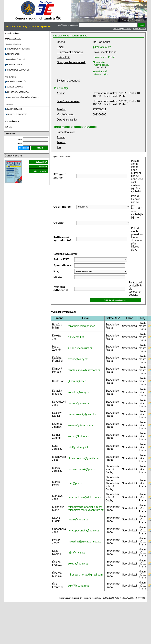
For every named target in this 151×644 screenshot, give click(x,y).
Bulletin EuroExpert (17, 114)
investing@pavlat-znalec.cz (84, 542)
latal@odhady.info (79, 447)
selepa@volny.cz (78, 564)
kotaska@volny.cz (79, 392)
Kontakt (9, 127)
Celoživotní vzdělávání (18, 92)
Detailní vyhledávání (122, 29)
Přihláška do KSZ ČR (17, 82)
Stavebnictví (100, 72)
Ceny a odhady (102, 65)
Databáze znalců (13, 39)
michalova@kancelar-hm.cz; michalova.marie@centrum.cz (86, 508)
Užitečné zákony (15, 87)
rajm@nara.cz (76, 553)
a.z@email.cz (76, 337)
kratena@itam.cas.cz (81, 425)
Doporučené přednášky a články (23, 97)
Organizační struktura (18, 49)
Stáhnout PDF (41, 162)
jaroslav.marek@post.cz (82, 469)
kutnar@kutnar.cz (78, 436)
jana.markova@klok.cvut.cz (84, 497)
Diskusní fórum (12, 121)
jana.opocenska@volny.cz (84, 531)
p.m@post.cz (76, 483)
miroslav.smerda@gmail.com (85, 575)
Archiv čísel (42, 167)
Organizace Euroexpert (19, 70)
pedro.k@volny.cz (79, 403)
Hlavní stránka (12, 33)
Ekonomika (99, 62)
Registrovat (24, 148)
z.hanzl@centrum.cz (80, 348)
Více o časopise (40, 171)
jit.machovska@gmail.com (84, 458)
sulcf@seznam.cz (79, 586)
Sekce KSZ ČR (140, 29)
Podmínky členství (16, 59)
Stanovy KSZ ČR (14, 65)
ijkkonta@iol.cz (102, 47)
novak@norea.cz (78, 519)
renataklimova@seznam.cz (84, 370)
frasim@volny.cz (78, 359)
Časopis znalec (14, 109)
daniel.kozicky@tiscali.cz (83, 414)
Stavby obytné (101, 74)
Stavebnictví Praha (104, 57)
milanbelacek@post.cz (81, 326)
